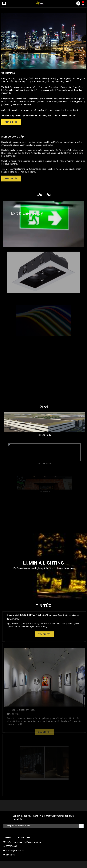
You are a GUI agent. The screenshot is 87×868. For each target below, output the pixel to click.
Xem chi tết (11, 122)
